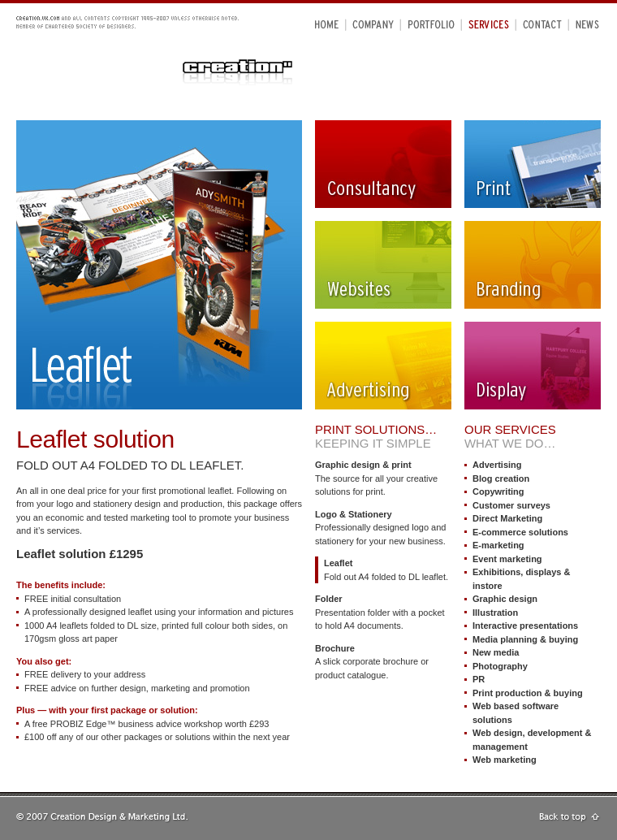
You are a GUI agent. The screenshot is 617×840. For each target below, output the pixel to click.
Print (533, 164)
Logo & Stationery (354, 514)
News (588, 24)
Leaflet (338, 563)
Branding (533, 265)
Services (489, 24)
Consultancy (383, 164)
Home (327, 24)
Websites (383, 265)
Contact (542, 24)
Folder (329, 599)
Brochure (335, 648)
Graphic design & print (363, 465)
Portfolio (431, 24)
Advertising (383, 366)
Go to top (570, 818)
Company (374, 24)
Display (533, 366)
